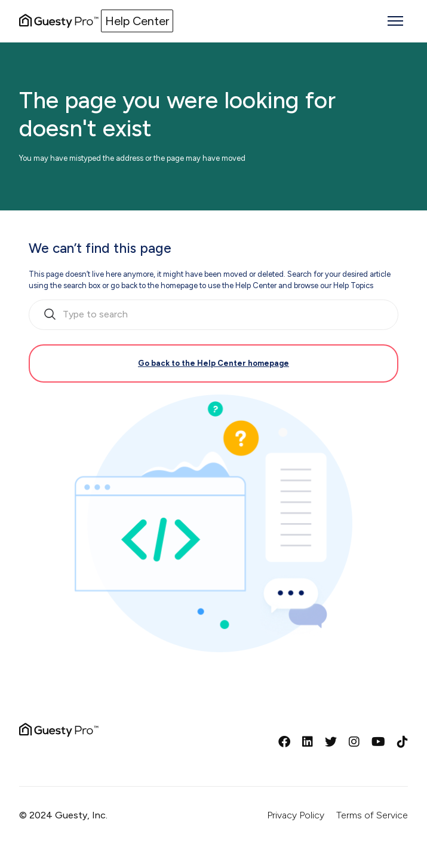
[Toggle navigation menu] (395, 21)
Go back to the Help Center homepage (213, 363)
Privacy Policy (296, 815)
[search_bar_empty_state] (213, 315)
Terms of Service (372, 815)
